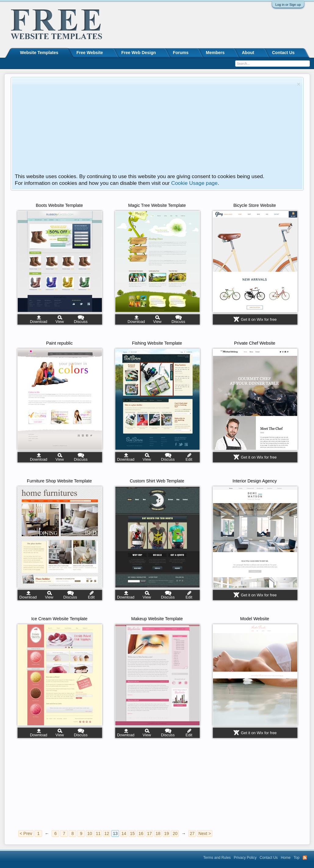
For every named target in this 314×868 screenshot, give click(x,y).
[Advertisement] (155, 127)
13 (115, 833)
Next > (205, 833)
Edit (189, 459)
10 (90, 833)
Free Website (90, 53)
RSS (305, 858)
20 (175, 833)
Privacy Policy (245, 858)
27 (192, 833)
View (60, 322)
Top (296, 858)
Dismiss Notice (299, 84)
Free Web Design (139, 53)
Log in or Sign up (288, 5)
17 (150, 833)
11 (98, 833)
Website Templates (39, 53)
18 (158, 833)
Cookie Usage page (194, 183)
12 (107, 833)
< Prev (26, 833)
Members (215, 53)
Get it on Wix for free (259, 319)
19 (167, 833)
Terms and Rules (217, 858)
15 (132, 833)
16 (141, 833)
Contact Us (283, 53)
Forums (181, 53)
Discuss (81, 322)
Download (39, 322)
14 (124, 833)
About (248, 53)
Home (286, 858)
